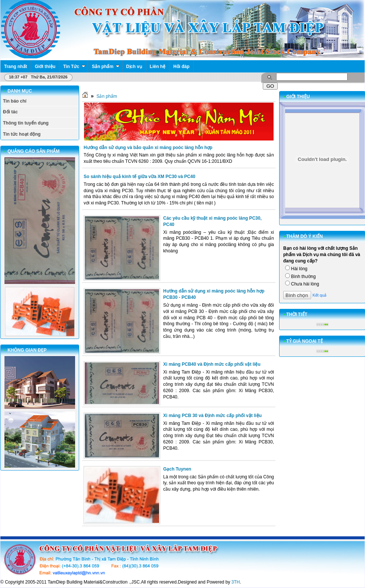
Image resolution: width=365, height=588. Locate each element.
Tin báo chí (15, 101)
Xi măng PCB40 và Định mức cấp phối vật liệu (212, 364)
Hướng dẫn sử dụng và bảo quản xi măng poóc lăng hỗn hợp (148, 148)
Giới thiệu (45, 67)
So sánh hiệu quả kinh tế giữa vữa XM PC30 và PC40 (139, 177)
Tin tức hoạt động (22, 134)
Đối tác (10, 112)
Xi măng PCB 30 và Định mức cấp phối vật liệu (212, 416)
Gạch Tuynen (177, 469)
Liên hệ (158, 67)
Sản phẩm (106, 67)
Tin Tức (74, 67)
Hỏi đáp (181, 67)
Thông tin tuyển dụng (26, 123)
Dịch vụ (134, 67)
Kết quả (320, 295)
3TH (236, 582)
